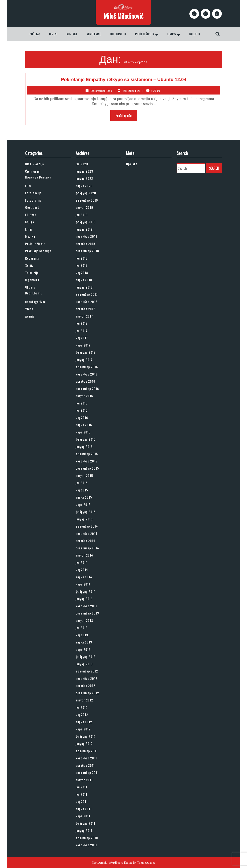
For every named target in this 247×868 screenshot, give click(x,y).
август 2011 (84, 780)
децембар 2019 (87, 200)
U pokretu (32, 280)
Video (29, 309)
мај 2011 (82, 801)
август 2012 (84, 700)
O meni (53, 34)
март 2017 (83, 345)
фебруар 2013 (86, 657)
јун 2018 (82, 265)
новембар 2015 (87, 461)
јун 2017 (82, 331)
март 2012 (83, 729)
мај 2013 (82, 635)
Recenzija (32, 258)
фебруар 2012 (86, 736)
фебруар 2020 (86, 193)
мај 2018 (82, 273)
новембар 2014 (87, 533)
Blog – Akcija (35, 164)
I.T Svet (31, 215)
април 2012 (84, 722)
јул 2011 (81, 787)
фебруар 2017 (86, 352)
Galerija (195, 34)
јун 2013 (82, 628)
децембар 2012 (87, 671)
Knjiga (30, 222)
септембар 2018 (87, 251)
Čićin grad (32, 171)
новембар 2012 (87, 678)
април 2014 (84, 577)
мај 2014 (82, 570)
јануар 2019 (84, 229)
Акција (30, 316)
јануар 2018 (84, 287)
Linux (29, 229)
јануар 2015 (84, 519)
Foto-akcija (33, 193)
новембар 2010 (87, 845)
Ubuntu (30, 287)
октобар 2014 (85, 541)
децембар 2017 (87, 294)
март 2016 (83, 432)
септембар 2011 (87, 772)
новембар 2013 (87, 606)
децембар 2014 (87, 526)
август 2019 (84, 207)
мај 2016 (82, 418)
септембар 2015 (87, 468)
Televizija (32, 273)
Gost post (32, 207)
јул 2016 (82, 403)
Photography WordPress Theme (112, 863)
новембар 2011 (86, 758)
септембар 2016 (87, 389)
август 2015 (84, 475)
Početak (35, 34)
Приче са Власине (38, 177)
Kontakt (72, 34)
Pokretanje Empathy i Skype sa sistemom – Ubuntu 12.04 (123, 79)
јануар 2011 (84, 830)
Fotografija (118, 34)
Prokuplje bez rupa (38, 251)
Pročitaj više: (126, 116)
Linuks (172, 34)
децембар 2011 (87, 751)
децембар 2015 (87, 454)
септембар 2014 (87, 548)
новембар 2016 (87, 374)
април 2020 (84, 186)
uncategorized (36, 302)
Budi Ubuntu (34, 293)
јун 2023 (82, 164)
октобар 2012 (85, 685)
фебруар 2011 (85, 823)
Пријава (132, 164)
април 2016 (84, 425)
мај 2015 (82, 490)
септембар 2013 (87, 613)
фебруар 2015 (86, 512)
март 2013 (83, 649)
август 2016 (84, 396)
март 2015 (83, 504)
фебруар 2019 (86, 222)
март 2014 (83, 584)
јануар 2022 (84, 178)
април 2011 (84, 809)
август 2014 (84, 555)
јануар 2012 (84, 743)
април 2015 (84, 497)
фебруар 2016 (86, 439)
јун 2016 (82, 410)
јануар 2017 (84, 360)
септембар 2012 (87, 693)
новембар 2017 (86, 302)
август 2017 (84, 316)
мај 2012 (82, 714)
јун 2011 (81, 794)
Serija (29, 265)
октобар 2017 (85, 309)
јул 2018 (82, 258)
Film (28, 186)
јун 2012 (82, 707)
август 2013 (84, 620)
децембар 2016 (87, 367)
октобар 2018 (85, 244)
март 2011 (83, 816)
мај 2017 (82, 338)
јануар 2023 (84, 171)
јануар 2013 (84, 664)
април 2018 (84, 280)
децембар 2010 (87, 838)
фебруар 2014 (86, 591)
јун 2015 (82, 483)
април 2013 (84, 642)
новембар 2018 (87, 236)
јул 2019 (82, 215)
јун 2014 (82, 562)
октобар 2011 (85, 765)
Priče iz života (145, 34)
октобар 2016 (85, 381)
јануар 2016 (84, 446)
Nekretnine (94, 34)
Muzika (30, 236)
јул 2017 (82, 323)
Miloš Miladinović (123, 16)
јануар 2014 (84, 599)
